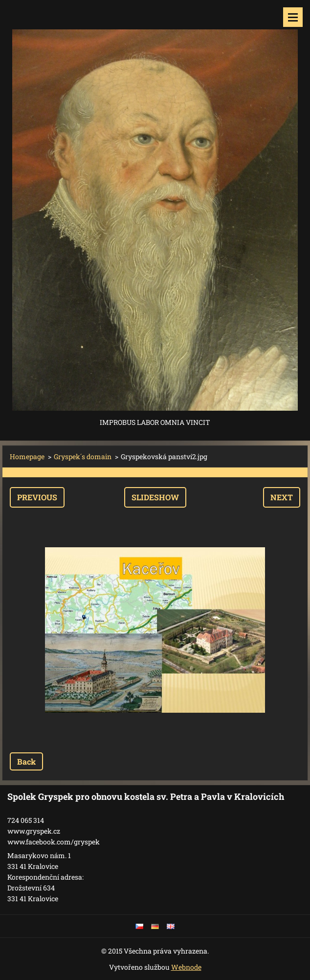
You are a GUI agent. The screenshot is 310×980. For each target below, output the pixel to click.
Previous (37, 497)
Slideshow (155, 497)
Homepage (27, 456)
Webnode (186, 967)
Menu (293, 17)
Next (282, 497)
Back (26, 761)
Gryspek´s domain (83, 456)
